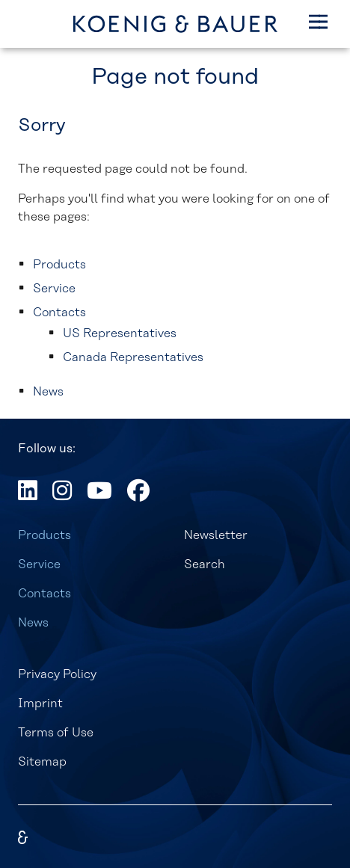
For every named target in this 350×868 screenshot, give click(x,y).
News (33, 623)
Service (39, 564)
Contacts (44, 594)
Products (44, 535)
